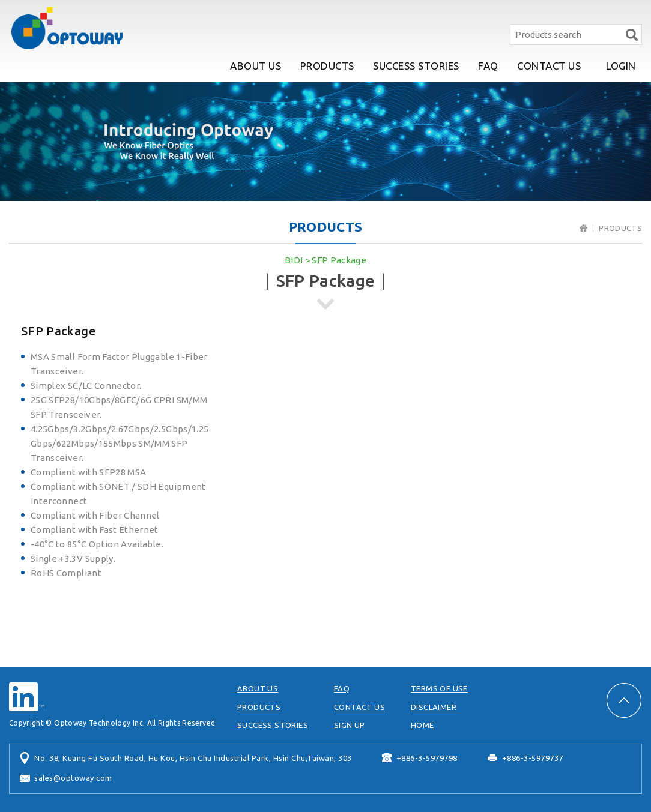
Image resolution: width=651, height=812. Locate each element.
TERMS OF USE (439, 688)
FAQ (488, 66)
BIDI (294, 260)
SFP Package (339, 260)
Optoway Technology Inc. (67, 28)
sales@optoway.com (73, 778)
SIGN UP (350, 725)
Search (631, 35)
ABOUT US (256, 66)
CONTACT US (549, 66)
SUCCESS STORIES (416, 66)
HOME (422, 725)
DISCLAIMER (434, 707)
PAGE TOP (624, 700)
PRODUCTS (327, 66)
